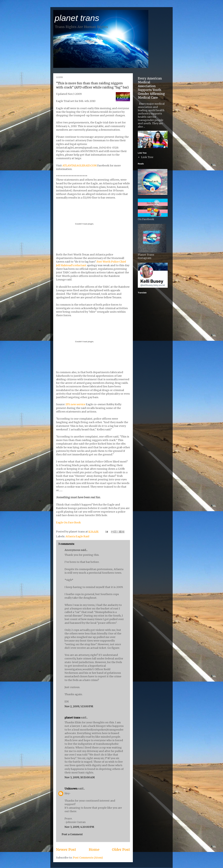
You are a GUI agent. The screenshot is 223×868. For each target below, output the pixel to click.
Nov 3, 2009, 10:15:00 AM (80, 777)
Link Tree (147, 157)
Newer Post (66, 850)
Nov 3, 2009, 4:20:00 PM (79, 827)
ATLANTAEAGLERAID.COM (80, 165)
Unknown (71, 789)
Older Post (121, 850)
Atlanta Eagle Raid (77, 536)
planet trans (77, 18)
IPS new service (76, 404)
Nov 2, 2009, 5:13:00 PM (79, 706)
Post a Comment (72, 834)
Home (94, 850)
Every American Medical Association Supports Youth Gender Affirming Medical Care (151, 88)
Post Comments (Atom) (88, 858)
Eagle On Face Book (68, 522)
